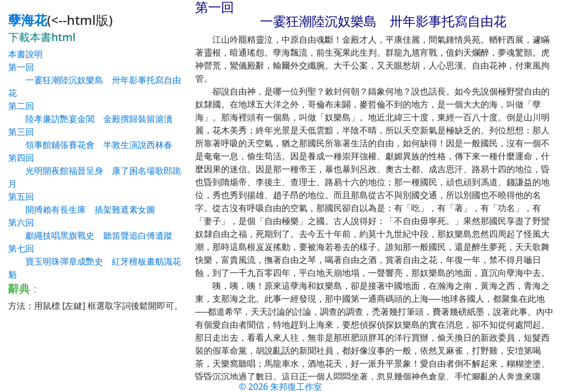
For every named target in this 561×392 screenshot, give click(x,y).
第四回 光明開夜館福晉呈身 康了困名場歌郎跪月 (95, 171)
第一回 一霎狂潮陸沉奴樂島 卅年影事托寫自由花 (95, 80)
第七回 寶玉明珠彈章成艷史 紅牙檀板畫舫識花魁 (95, 261)
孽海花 (28, 20)
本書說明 (25, 54)
